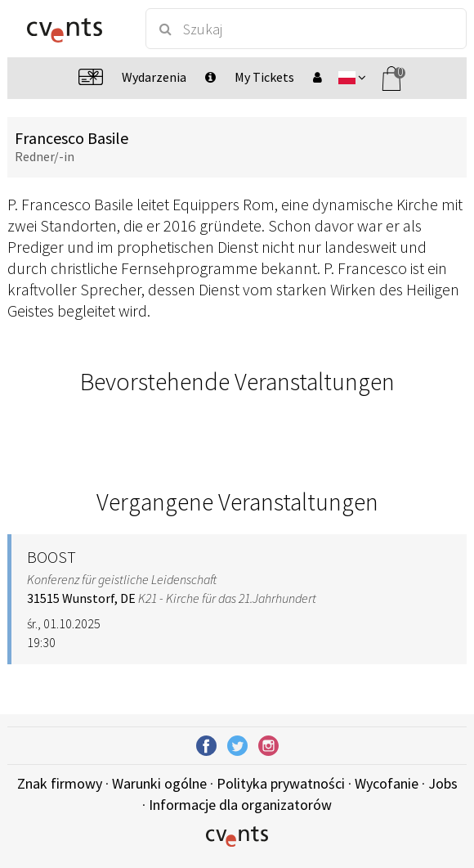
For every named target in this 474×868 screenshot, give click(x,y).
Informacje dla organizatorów (240, 805)
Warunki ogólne (159, 783)
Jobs (443, 783)
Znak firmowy (60, 783)
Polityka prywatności (281, 783)
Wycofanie (387, 783)
